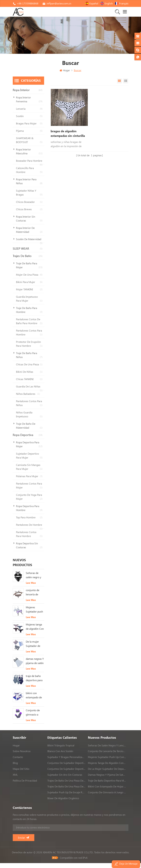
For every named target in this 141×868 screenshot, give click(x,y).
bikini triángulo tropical (61, 746)
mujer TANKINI (29, 290)
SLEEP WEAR (28, 249)
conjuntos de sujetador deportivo (66, 764)
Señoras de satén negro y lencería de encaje (33, 576)
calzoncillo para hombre (29, 171)
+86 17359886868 (28, 3)
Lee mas (31, 584)
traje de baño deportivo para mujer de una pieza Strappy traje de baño (34, 679)
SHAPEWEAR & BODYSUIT (29, 141)
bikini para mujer (29, 283)
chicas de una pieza (29, 365)
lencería (29, 110)
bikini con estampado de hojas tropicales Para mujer (35, 696)
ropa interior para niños (29, 182)
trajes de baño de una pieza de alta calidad (66, 781)
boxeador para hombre (29, 163)
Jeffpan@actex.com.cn (59, 3)
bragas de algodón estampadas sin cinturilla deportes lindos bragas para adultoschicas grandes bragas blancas (68, 135)
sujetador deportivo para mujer (29, 457)
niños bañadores (28, 395)
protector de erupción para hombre (29, 345)
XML (15, 775)
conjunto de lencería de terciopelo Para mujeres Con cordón (34, 593)
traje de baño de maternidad (29, 427)
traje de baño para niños (29, 356)
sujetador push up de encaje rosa (66, 793)
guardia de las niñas (29, 388)
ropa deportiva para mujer (29, 445)
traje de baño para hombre (29, 311)
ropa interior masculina (29, 152)
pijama (29, 132)
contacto (18, 758)
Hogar (65, 71)
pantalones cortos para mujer (29, 487)
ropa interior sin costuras (29, 220)
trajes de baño (28, 257)
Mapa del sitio (21, 770)
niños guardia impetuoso (29, 415)
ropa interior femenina (29, 100)
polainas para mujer (29, 477)
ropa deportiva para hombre (29, 509)
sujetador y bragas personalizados (66, 758)
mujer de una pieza (29, 275)
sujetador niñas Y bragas (29, 194)
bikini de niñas (29, 373)
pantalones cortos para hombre (29, 334)
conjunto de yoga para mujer (29, 498)
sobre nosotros (22, 752)
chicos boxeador (29, 203)
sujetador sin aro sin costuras (65, 775)
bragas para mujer (29, 124)
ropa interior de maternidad (29, 231)
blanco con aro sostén (60, 752)
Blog (15, 764)
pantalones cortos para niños (29, 404)
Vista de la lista (126, 82)
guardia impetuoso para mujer (29, 300)
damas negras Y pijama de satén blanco (35, 662)
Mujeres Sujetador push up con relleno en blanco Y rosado (34, 611)
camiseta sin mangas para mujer (29, 468)
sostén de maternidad (29, 241)
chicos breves (29, 210)
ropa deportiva (28, 436)
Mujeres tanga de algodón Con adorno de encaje (35, 628)
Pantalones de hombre (29, 527)
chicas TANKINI (29, 380)
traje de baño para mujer (29, 266)
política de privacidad (25, 781)
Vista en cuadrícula (119, 82)
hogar (16, 746)
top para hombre (29, 518)
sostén (29, 117)
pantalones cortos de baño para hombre (29, 322)
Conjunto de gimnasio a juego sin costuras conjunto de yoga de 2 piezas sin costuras (33, 714)
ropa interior (28, 91)
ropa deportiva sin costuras (29, 546)
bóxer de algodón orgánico (63, 799)
